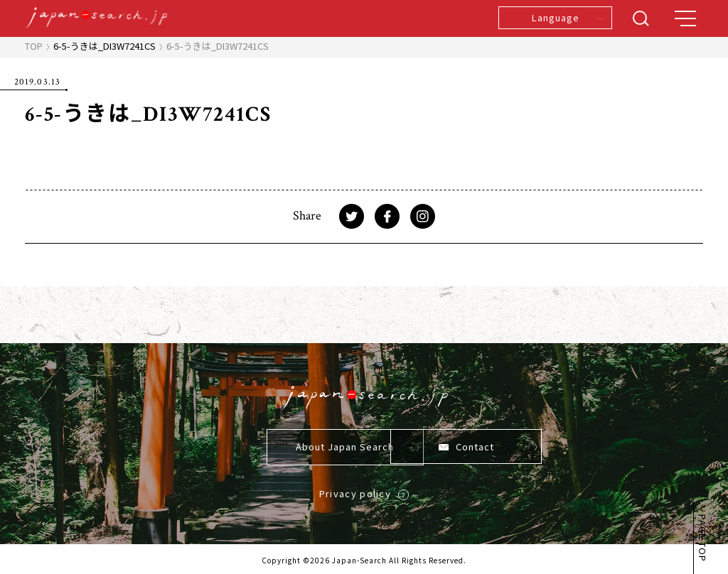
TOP (34, 46)
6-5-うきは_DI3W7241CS (105, 46)
